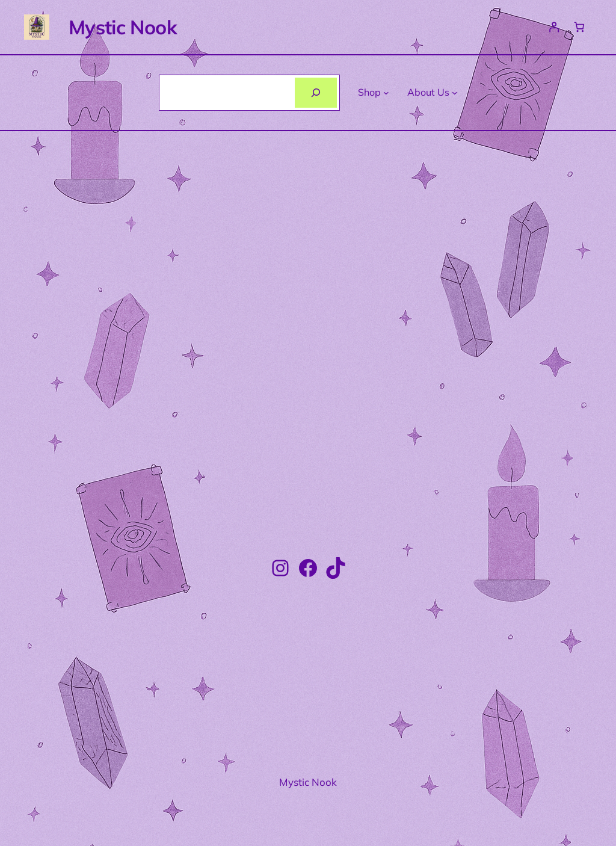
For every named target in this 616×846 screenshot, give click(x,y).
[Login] (553, 27)
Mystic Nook (123, 27)
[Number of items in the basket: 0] (579, 27)
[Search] (316, 92)
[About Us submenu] (455, 93)
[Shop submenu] (386, 93)
